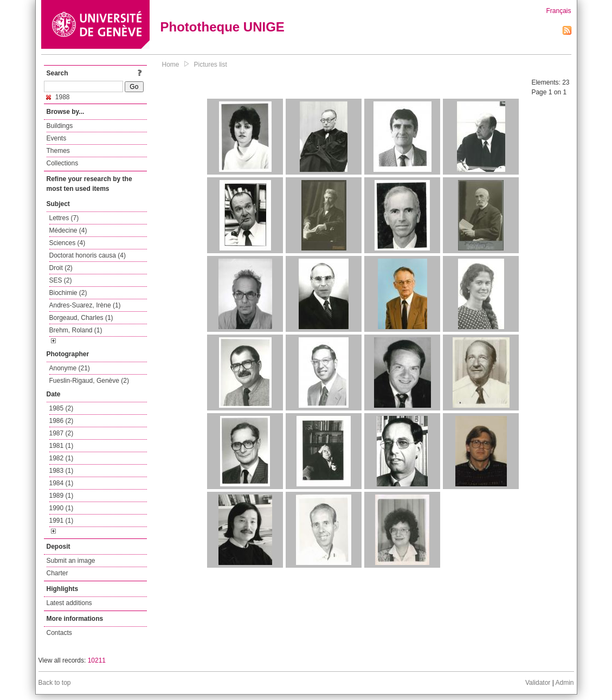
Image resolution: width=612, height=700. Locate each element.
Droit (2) (61, 268)
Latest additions (69, 603)
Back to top (55, 683)
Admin (564, 683)
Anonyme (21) (70, 368)
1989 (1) (62, 496)
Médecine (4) (68, 230)
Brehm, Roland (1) (76, 330)
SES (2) (61, 280)
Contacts (59, 633)
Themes (58, 151)
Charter (57, 573)
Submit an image (71, 561)
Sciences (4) (67, 243)
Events (57, 138)
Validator (538, 683)
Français (558, 11)
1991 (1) (62, 521)
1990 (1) (62, 508)
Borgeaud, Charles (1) (81, 318)
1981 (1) (62, 446)
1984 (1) (62, 483)
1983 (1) (62, 471)
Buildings (60, 126)
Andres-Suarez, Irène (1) (85, 305)
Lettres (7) (64, 218)
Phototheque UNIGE (223, 27)
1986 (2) (62, 421)
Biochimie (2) (68, 293)
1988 (58, 97)
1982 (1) (62, 458)
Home (171, 65)
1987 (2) (62, 433)
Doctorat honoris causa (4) (88, 255)
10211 (97, 660)
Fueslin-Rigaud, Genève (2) (89, 381)
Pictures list (211, 65)
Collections (63, 163)
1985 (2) (62, 408)
